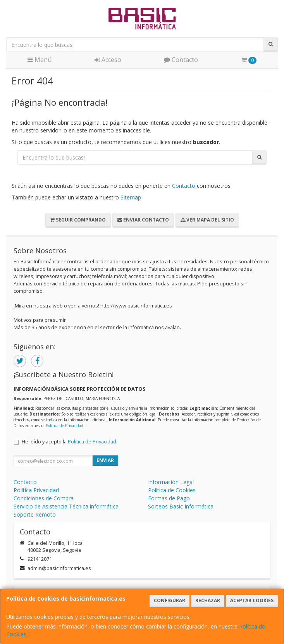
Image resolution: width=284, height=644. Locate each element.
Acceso (108, 60)
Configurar (170, 600)
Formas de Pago (169, 498)
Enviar (105, 460)
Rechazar (208, 600)
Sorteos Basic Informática (181, 506)
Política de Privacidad (65, 426)
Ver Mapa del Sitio (207, 220)
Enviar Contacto (143, 220)
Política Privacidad (36, 490)
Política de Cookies (172, 490)
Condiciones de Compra (44, 498)
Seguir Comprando (78, 220)
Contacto (181, 60)
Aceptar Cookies (252, 600)
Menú (40, 60)
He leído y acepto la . (70, 442)
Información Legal (171, 482)
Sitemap (131, 197)
